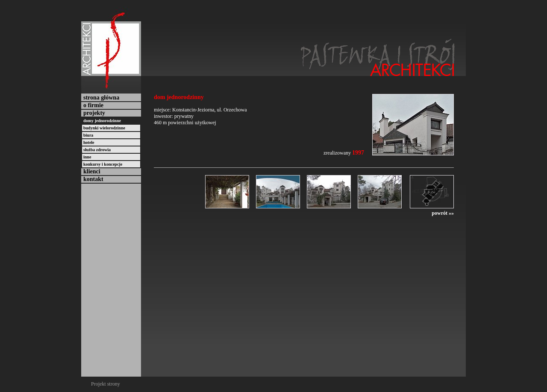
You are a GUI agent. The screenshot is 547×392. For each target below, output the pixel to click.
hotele (89, 142)
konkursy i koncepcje (103, 164)
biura (88, 135)
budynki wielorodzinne (104, 128)
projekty (94, 113)
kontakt (93, 179)
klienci (92, 171)
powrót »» (443, 213)
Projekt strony (106, 384)
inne (87, 157)
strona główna (101, 98)
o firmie (93, 105)
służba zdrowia (97, 150)
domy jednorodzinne (102, 121)
